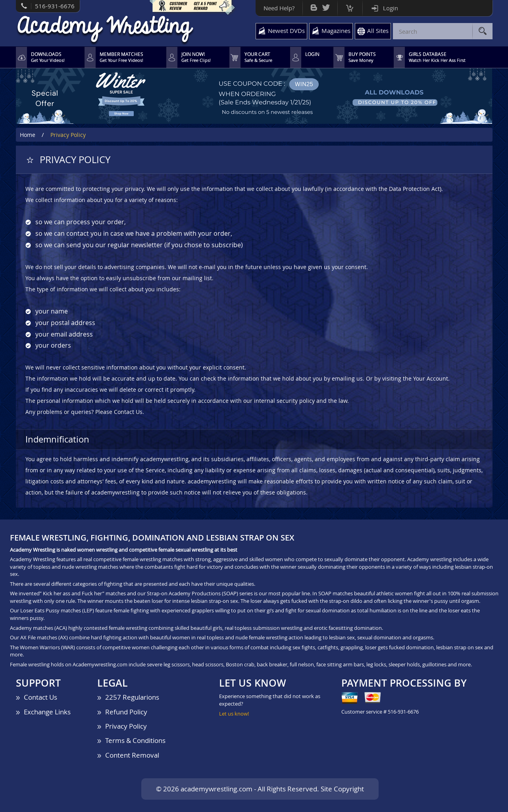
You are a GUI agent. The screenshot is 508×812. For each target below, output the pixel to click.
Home (28, 135)
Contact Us (40, 697)
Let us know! (234, 714)
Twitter (326, 6)
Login (391, 8)
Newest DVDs (286, 31)
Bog (314, 6)
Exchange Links (47, 712)
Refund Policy (126, 712)
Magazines (336, 31)
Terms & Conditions (135, 740)
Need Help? (279, 8)
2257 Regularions (132, 697)
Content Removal (132, 755)
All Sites (378, 31)
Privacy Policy (126, 726)
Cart (350, 6)
